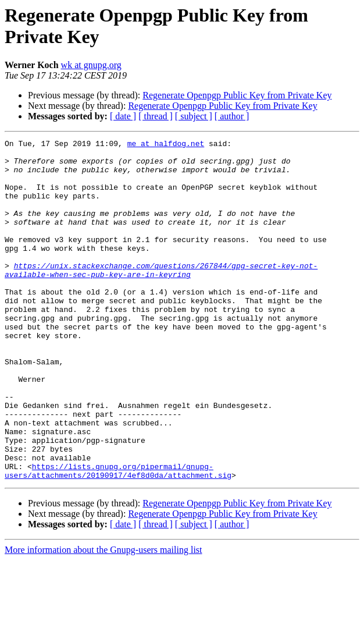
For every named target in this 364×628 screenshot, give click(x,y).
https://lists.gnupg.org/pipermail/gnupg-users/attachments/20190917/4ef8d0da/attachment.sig (118, 538)
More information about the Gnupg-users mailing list (104, 618)
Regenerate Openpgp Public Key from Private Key (237, 95)
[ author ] (232, 116)
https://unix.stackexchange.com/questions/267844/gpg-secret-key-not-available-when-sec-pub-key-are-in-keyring (161, 297)
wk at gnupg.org (91, 65)
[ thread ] (156, 116)
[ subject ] (194, 116)
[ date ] (123, 116)
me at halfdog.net (166, 145)
